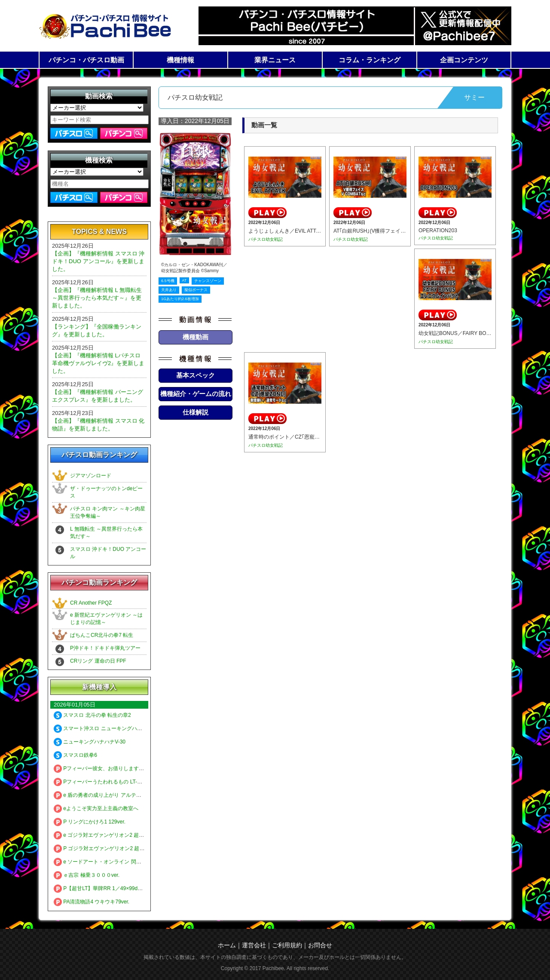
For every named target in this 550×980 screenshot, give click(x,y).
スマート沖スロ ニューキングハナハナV (105, 728)
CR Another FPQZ (91, 603)
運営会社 (254, 945)
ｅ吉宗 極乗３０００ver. (87, 875)
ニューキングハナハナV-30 (90, 742)
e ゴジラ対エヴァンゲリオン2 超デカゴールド (112, 835)
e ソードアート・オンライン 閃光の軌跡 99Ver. (113, 862)
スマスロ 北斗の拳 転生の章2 (92, 715)
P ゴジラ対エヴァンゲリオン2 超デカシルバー (112, 848)
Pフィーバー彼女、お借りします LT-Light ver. (111, 768)
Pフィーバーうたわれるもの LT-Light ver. (106, 782)
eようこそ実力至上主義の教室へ (96, 808)
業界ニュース (275, 60)
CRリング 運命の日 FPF (98, 661)
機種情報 (180, 60)
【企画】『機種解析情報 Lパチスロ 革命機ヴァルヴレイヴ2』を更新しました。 (98, 363)
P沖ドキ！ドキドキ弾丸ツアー (105, 648)
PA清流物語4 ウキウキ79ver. (92, 902)
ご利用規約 (287, 945)
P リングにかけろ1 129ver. (90, 822)
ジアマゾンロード (91, 476)
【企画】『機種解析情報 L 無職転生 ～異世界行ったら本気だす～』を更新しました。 (97, 298)
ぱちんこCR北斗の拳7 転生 (102, 635)
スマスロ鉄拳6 (75, 755)
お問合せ (320, 945)
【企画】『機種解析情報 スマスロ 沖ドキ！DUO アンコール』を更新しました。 (98, 261)
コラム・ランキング (370, 60)
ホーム (227, 945)
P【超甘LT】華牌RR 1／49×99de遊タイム (107, 888)
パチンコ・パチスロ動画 (86, 60)
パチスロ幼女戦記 (266, 239)
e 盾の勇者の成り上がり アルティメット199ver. (114, 795)
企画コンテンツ (464, 60)
